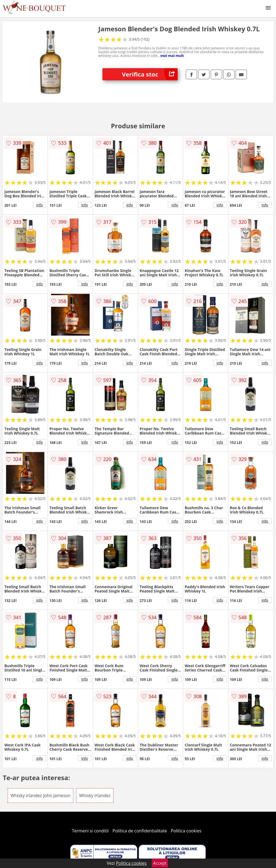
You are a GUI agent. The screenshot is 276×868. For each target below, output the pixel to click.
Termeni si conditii (90, 831)
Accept (160, 863)
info (39, 205)
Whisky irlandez (95, 795)
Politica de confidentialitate (140, 831)
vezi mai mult (172, 56)
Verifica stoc (150, 74)
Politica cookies (186, 831)
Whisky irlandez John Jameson (40, 795)
